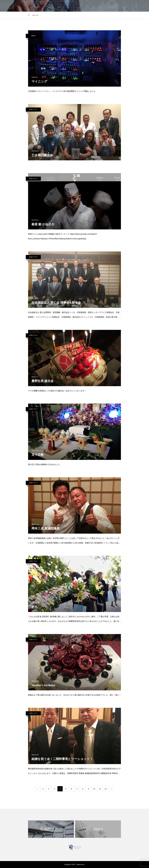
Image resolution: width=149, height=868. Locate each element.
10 (94, 789)
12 (106, 789)
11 (100, 789)
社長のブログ (33, 109)
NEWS (33, 36)
